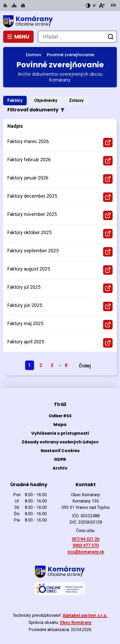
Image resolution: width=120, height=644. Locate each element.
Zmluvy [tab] (76, 100)
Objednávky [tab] (46, 100)
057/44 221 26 (86, 539)
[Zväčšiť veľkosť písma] (102, 6)
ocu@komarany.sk (86, 552)
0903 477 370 (86, 545)
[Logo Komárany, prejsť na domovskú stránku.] (60, 21)
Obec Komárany (76, 622)
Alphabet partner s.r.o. (85, 615)
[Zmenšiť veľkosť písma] (94, 6)
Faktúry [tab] (15, 100)
